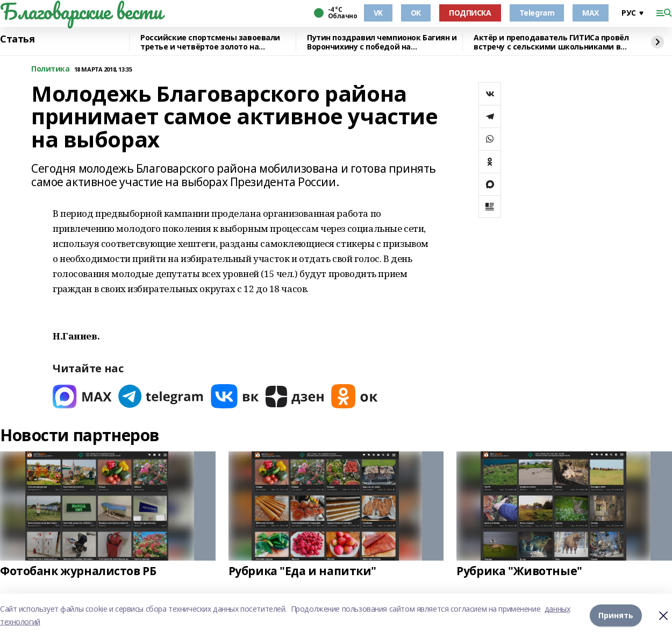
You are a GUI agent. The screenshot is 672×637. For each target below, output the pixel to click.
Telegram (537, 13)
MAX (591, 13)
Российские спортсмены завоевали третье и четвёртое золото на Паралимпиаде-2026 (210, 42)
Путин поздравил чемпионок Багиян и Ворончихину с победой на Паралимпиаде (382, 42)
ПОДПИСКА (470, 13)
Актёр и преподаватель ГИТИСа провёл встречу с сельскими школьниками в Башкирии (551, 42)
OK (416, 13)
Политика (51, 69)
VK (378, 13)
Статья (17, 39)
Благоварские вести (81, 11)
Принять (616, 615)
